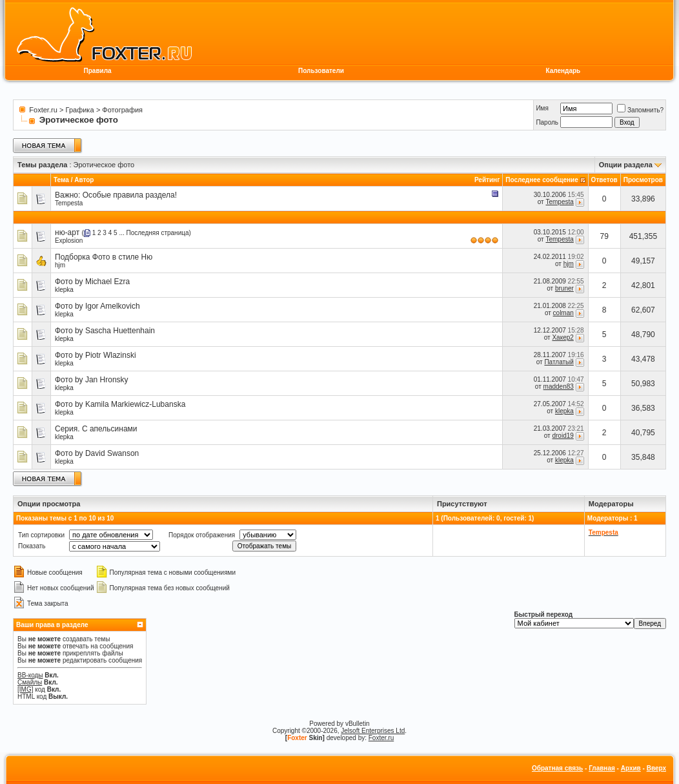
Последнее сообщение (542, 180)
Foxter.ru (43, 110)
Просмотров (643, 180)
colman (563, 313)
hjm (60, 265)
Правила (98, 71)
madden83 (559, 387)
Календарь (563, 71)
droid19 (562, 436)
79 (604, 236)
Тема (61, 180)
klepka (64, 290)
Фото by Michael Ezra (92, 282)
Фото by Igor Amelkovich (97, 306)
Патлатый (559, 362)
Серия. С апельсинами (96, 429)
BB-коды (30, 675)
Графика (80, 110)
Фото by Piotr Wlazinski (96, 355)
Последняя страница (158, 233)
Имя (542, 108)
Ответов (604, 180)
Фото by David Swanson (97, 453)
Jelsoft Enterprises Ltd (373, 731)
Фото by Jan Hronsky (92, 380)
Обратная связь (557, 768)
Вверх (656, 768)
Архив (631, 768)
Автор (84, 180)
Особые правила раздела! (130, 195)
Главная (602, 768)
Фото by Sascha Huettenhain (105, 331)
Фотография (122, 110)
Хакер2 (562, 337)
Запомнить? (640, 110)
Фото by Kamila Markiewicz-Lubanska (120, 404)
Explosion (69, 241)
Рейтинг (487, 180)
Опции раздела (626, 165)
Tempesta (69, 203)
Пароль (547, 122)
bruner (564, 288)
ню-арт (67, 232)
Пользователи (321, 71)
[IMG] (25, 689)
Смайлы (30, 682)
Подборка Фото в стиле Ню (104, 257)
